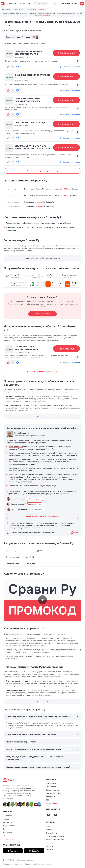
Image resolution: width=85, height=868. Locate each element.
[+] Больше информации (70, 67)
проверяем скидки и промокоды (43, 486)
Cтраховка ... (65, 196)
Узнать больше (46, 15)
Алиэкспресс (8, 816)
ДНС (4, 836)
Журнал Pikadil (51, 833)
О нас (48, 826)
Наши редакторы (16, 447)
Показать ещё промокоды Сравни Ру (43, 171)
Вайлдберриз (8, 832)
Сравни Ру (43, 43)
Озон (5, 829)
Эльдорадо (7, 822)
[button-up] (8, 67)
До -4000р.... (65, 189)
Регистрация (64, 3)
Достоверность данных (55, 836)
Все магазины (9, 839)
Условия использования (12, 864)
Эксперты (50, 846)
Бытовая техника (52, 790)
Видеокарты (51, 797)
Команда (49, 830)
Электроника (51, 783)
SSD (47, 800)
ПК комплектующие (53, 793)
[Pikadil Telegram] (56, 815)
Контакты (49, 849)
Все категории (53, 803)
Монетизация (51, 843)
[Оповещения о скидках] (54, 4)
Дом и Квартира (52, 787)
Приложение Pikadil (12, 845)
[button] (35, 4)
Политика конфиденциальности (38, 864)
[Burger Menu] (13, 4)
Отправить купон (43, 314)
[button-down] (17, 67)
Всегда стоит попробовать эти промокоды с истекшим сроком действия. (39, 223)
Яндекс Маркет (9, 826)
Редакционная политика (55, 840)
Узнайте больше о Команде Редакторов (43, 516)
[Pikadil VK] (48, 815)
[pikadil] (3, 4)
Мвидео (6, 819)
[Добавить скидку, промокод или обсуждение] (82, 4)
